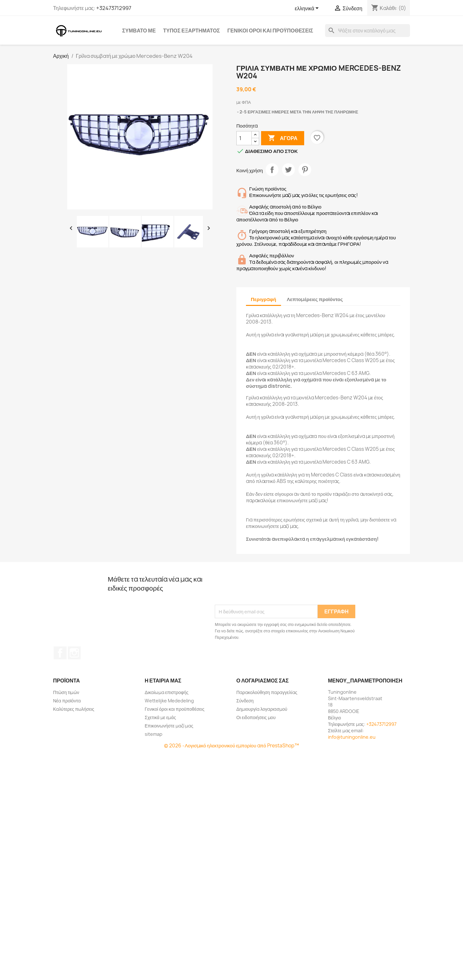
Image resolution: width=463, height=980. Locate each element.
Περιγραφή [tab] (263, 299)
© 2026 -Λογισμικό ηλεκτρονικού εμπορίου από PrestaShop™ (231, 746)
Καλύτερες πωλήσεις (74, 709)
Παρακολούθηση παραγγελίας (267, 692)
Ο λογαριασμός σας (263, 681)
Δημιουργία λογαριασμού (262, 709)
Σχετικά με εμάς (160, 717)
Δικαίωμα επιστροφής (167, 692)
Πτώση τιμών (66, 692)
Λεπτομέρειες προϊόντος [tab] (315, 299)
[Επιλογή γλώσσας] (308, 9)
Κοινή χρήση (272, 170)
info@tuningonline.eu (352, 737)
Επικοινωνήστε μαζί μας (169, 726)
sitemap (154, 734)
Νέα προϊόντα (67, 701)
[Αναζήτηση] (368, 31)
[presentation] (264, 589)
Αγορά (283, 138)
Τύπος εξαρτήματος (191, 31)
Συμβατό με (139, 31)
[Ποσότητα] (244, 138)
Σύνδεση (245, 701)
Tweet (288, 170)
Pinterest (305, 170)
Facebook (60, 653)
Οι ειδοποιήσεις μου (256, 717)
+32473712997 (114, 8)
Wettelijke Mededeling (169, 701)
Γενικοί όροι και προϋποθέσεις (270, 31)
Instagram (74, 653)
